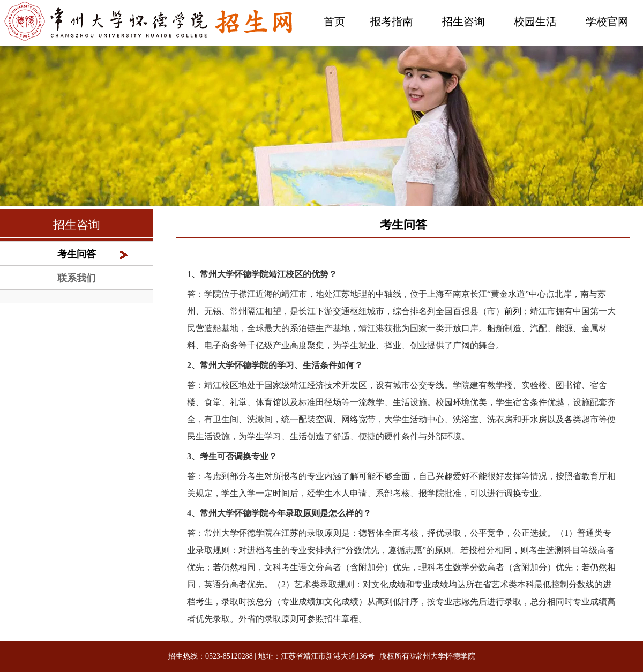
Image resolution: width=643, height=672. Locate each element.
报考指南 (392, 21)
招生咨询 (463, 21)
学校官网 (607, 21)
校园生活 (535, 21)
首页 (334, 21)
